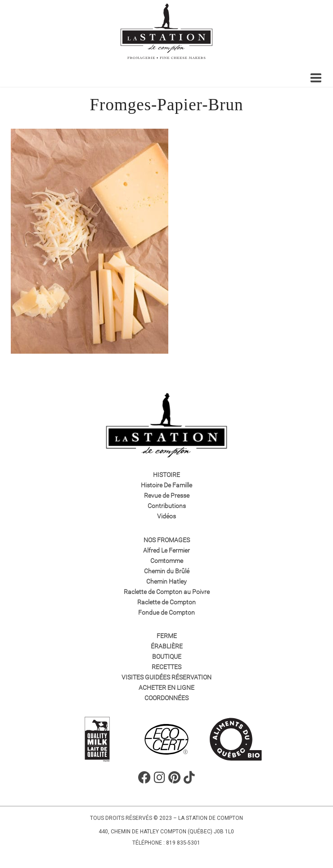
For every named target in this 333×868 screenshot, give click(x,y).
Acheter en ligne (166, 688)
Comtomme (167, 561)
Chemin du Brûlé (167, 571)
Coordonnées (166, 698)
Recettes (166, 667)
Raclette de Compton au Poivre (167, 592)
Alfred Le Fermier (166, 550)
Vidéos (166, 516)
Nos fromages (167, 540)
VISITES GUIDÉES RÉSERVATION (166, 677)
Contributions (167, 506)
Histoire (166, 475)
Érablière (167, 646)
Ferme (167, 636)
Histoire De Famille (166, 485)
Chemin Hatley (166, 581)
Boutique (167, 657)
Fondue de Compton (166, 612)
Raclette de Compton (166, 602)
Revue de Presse (167, 495)
